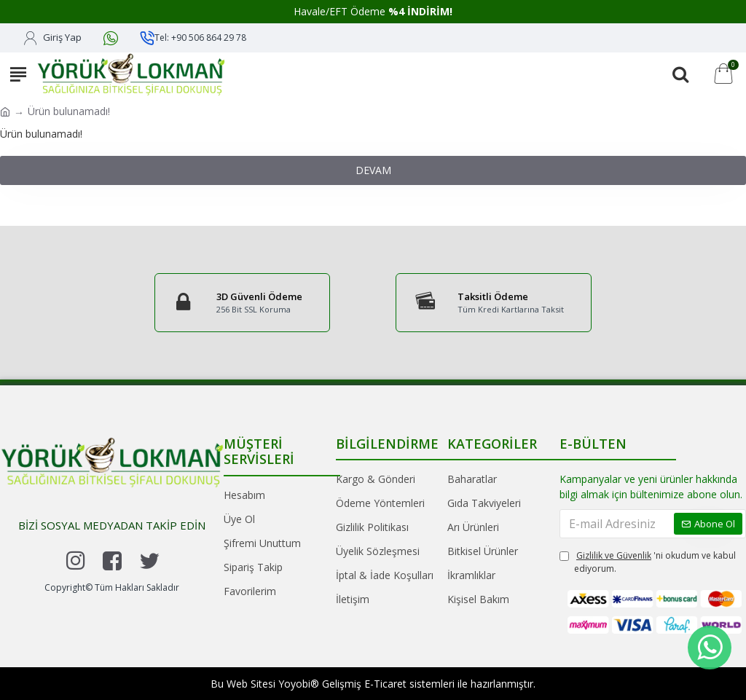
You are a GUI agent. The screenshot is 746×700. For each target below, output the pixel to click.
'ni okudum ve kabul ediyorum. (648, 562)
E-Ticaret (385, 684)
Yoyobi (294, 684)
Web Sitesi (251, 684)
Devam (373, 170)
